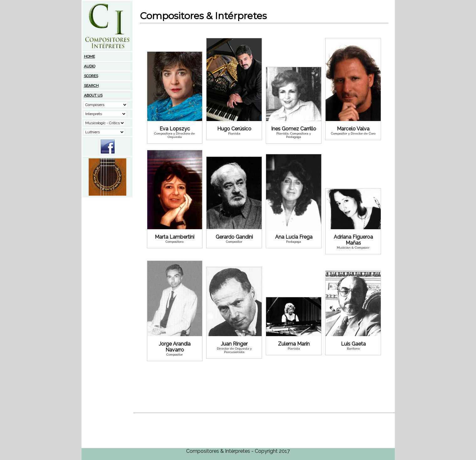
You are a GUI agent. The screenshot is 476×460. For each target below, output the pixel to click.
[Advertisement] (107, 237)
